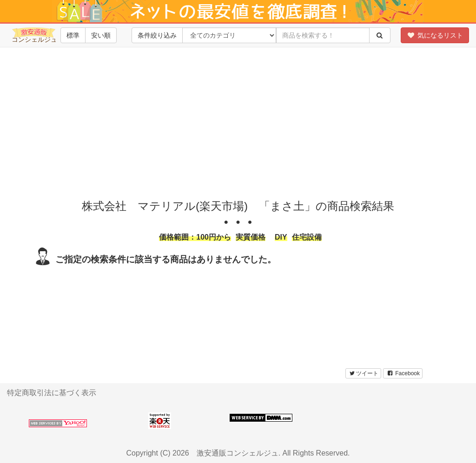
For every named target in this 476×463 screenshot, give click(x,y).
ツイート (363, 373)
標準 (73, 35)
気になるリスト (435, 35)
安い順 (101, 35)
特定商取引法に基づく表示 (52, 393)
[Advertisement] (241, 121)
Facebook (403, 373)
